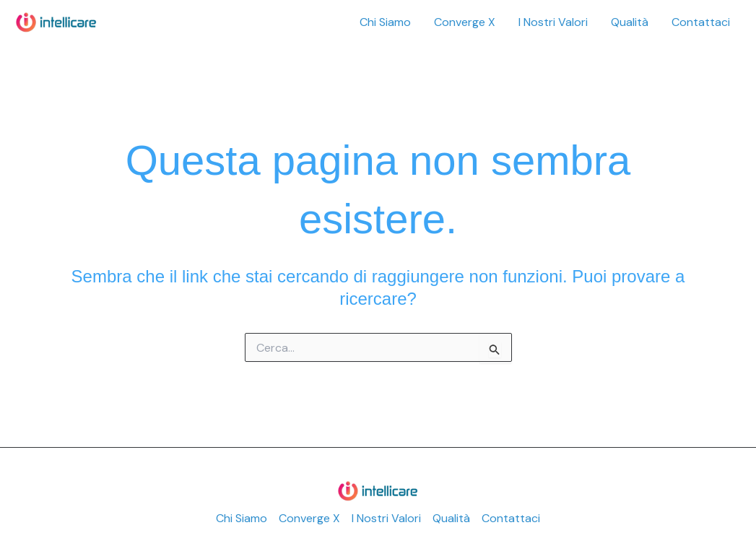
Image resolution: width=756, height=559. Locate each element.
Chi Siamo (385, 22)
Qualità (630, 22)
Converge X (465, 22)
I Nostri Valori (553, 22)
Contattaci (701, 22)
